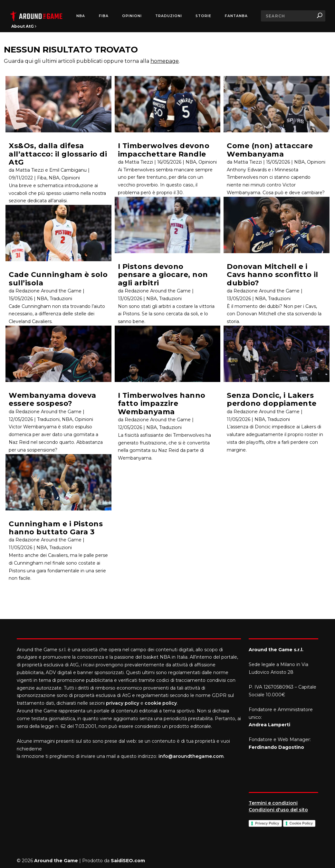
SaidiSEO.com (128, 861)
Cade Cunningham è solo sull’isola (58, 279)
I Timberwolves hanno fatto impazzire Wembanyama (162, 404)
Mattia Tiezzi (139, 162)
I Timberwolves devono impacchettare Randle (164, 150)
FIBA (104, 16)
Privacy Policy (267, 823)
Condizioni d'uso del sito (278, 810)
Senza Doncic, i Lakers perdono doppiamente (272, 399)
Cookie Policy (301, 823)
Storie (203, 16)
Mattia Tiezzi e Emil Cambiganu (51, 170)
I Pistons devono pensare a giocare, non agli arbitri (163, 275)
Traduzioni (169, 16)
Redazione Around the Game (48, 291)
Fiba (42, 178)
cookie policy (161, 703)
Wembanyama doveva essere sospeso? (53, 399)
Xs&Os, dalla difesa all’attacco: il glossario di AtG (58, 154)
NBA (81, 16)
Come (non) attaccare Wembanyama (270, 150)
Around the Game (56, 861)
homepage (165, 61)
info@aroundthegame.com (191, 756)
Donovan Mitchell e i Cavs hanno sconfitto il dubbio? (273, 275)
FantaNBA (236, 16)
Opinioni (132, 16)
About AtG (24, 26)
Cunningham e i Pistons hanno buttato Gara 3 (56, 528)
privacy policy (123, 703)
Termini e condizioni (273, 803)
